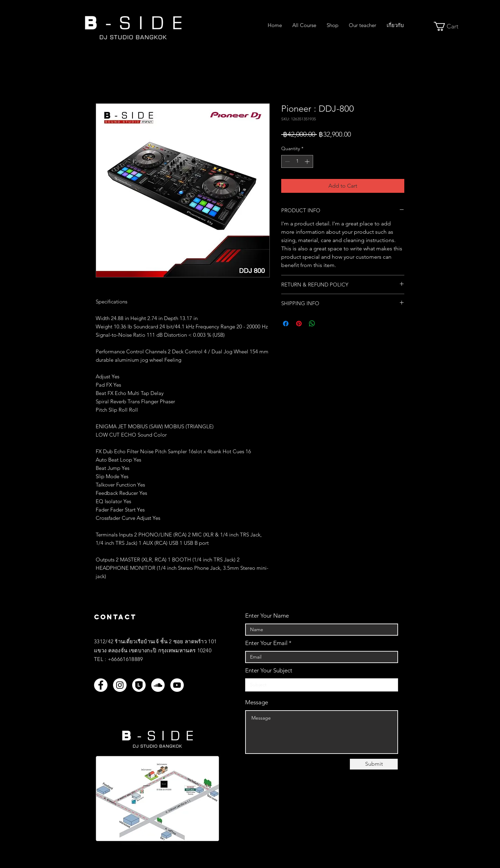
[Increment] (308, 161)
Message (257, 702)
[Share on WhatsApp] (312, 324)
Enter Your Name (267, 616)
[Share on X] (325, 324)
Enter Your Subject (269, 671)
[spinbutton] (297, 161)
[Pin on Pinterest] (299, 324)
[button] (451, 26)
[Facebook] (101, 685)
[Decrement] (287, 161)
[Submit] (374, 764)
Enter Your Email (266, 643)
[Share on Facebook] (286, 324)
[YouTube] (177, 685)
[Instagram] (120, 685)
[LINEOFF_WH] (139, 685)
